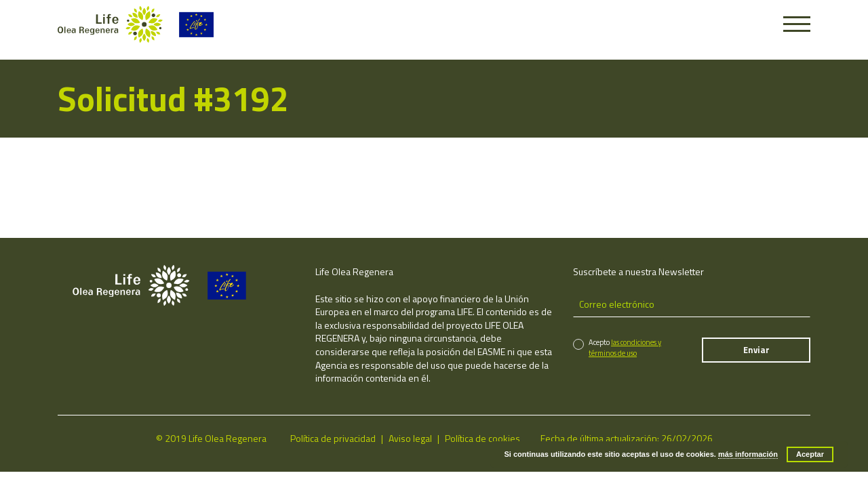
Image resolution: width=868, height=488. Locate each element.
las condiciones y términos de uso (625, 347)
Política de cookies (482, 438)
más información (748, 454)
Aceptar (810, 454)
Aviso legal (410, 438)
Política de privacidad (333, 438)
